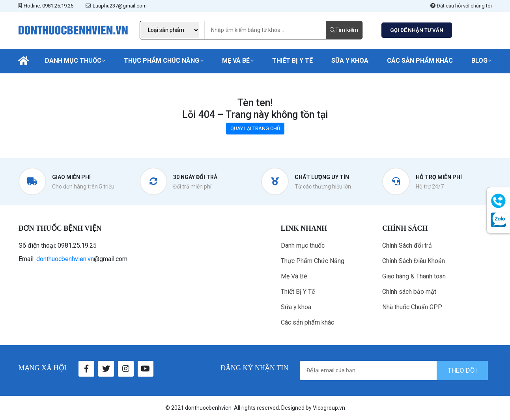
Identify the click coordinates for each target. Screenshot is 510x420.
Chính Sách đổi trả (407, 245)
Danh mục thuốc (73, 61)
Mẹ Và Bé (236, 61)
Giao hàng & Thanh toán (414, 276)
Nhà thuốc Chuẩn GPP (412, 307)
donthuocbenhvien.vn (65, 259)
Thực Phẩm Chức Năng (162, 61)
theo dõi (462, 370)
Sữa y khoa (350, 61)
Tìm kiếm (344, 30)
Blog (479, 61)
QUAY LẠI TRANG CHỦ (255, 128)
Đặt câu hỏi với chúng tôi (461, 6)
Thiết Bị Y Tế (292, 61)
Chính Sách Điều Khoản (414, 261)
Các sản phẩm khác (420, 61)
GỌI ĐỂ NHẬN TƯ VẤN (417, 30)
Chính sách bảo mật (409, 292)
